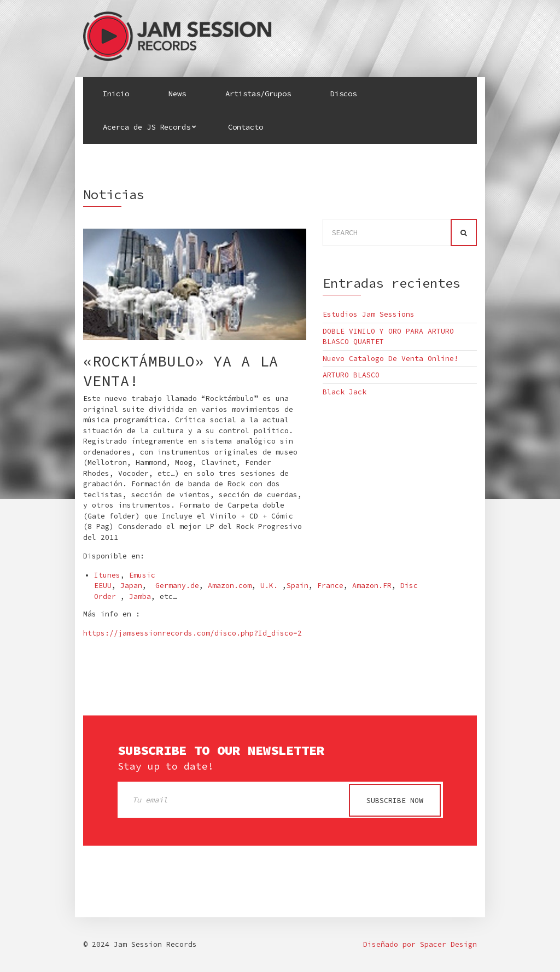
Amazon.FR (372, 586)
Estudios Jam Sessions (369, 314)
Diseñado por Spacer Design (420, 945)
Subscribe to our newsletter (221, 751)
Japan (131, 586)
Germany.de (177, 586)
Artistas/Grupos (258, 94)
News (177, 94)
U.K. (269, 586)
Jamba (140, 596)
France (330, 586)
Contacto (246, 127)
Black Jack (345, 392)
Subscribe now (395, 801)
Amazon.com (230, 586)
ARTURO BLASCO (351, 375)
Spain (297, 586)
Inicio (116, 94)
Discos (343, 94)
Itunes (107, 575)
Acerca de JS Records (147, 127)
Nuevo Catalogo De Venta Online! (390, 359)
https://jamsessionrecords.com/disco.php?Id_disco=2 (192, 633)
